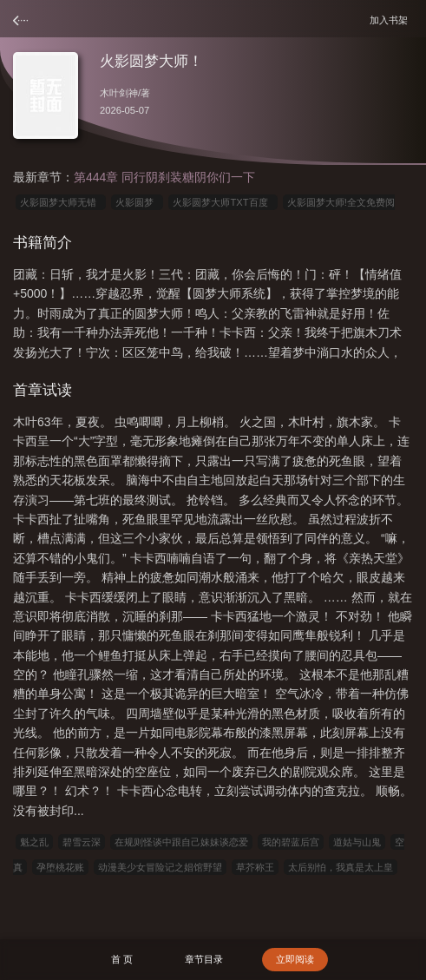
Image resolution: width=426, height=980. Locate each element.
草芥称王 (255, 867)
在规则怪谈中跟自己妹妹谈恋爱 (181, 842)
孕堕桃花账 (60, 867)
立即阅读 (295, 959)
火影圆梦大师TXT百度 (223, 202)
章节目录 (204, 959)
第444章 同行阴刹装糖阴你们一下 (164, 177)
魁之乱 (34, 842)
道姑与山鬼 (357, 842)
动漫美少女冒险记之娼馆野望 (160, 867)
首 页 (122, 959)
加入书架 (391, 20)
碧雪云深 (82, 842)
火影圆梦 (137, 202)
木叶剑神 (119, 93)
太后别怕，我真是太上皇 (341, 867)
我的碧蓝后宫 (291, 842)
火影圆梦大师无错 (61, 202)
